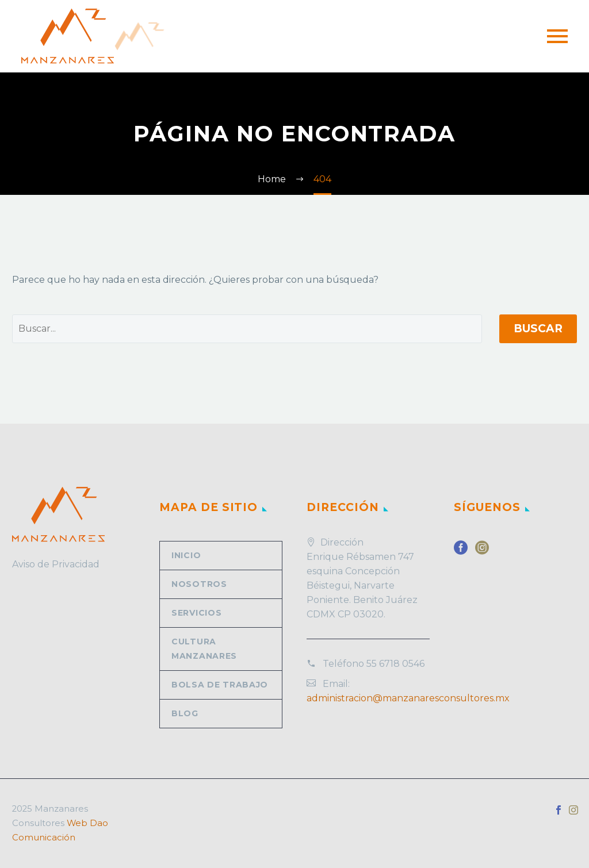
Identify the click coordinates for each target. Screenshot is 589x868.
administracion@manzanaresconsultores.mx (408, 698)
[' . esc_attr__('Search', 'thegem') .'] (247, 329)
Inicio (186, 555)
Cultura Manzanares (204, 649)
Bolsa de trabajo (220, 685)
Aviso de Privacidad (56, 564)
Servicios (196, 613)
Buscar (538, 329)
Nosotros (199, 584)
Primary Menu (557, 36)
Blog (185, 713)
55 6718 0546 (395, 664)
